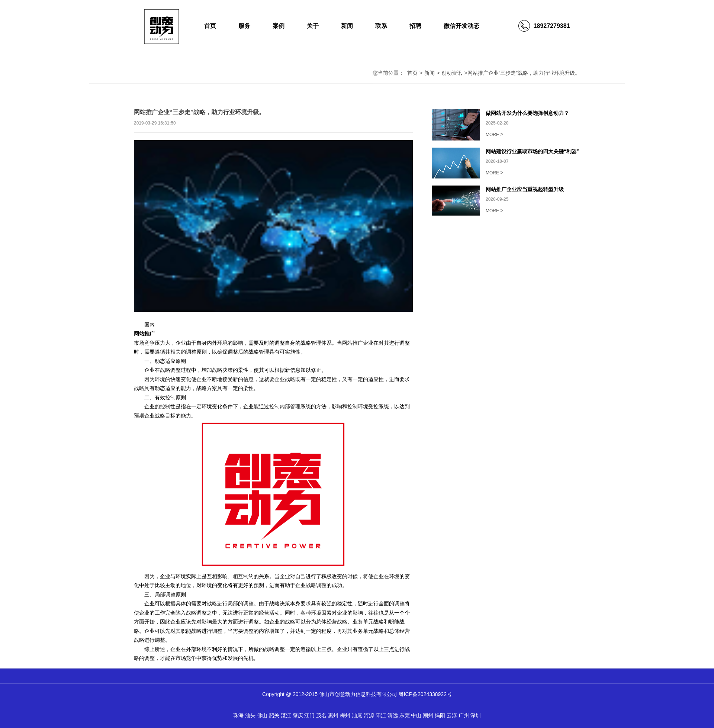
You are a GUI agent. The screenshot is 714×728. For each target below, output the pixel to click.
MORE (495, 134)
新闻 (347, 26)
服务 (244, 26)
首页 (210, 26)
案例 (279, 26)
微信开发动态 (461, 26)
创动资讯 (452, 73)
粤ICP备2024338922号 (425, 694)
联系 (381, 26)
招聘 (415, 26)
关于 (313, 26)
